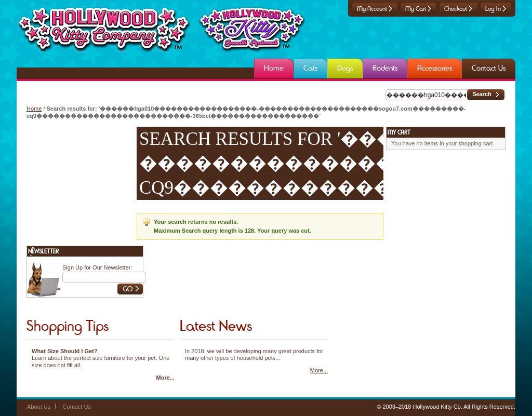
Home (34, 109)
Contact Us (77, 407)
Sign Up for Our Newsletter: (97, 267)
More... (165, 378)
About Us (39, 407)
